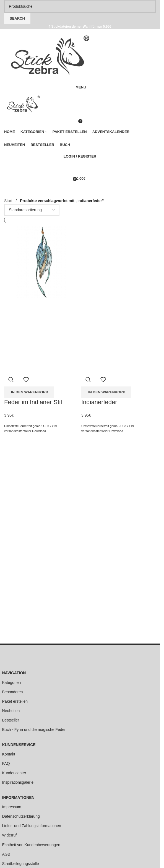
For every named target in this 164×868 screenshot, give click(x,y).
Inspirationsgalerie (18, 782)
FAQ (6, 764)
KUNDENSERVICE (19, 745)
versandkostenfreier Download (25, 431)
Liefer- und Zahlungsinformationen (32, 826)
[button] (29, 392)
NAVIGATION (14, 673)
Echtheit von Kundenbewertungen (31, 845)
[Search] (80, 6)
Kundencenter (14, 773)
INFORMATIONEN (18, 798)
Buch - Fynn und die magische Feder (34, 730)
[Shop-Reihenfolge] (32, 210)
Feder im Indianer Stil (33, 402)
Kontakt (9, 754)
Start (9, 201)
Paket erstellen (15, 701)
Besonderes (13, 692)
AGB (6, 854)
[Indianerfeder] (119, 261)
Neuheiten (11, 711)
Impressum (12, 807)
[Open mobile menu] (80, 87)
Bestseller (11, 720)
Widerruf (10, 835)
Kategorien (12, 683)
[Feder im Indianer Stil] (41, 261)
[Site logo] (50, 55)
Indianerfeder (99, 402)
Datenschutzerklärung (21, 816)
